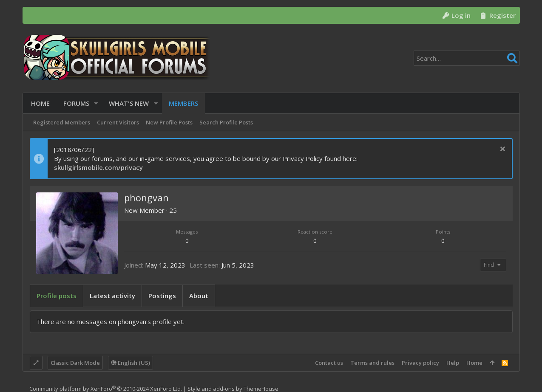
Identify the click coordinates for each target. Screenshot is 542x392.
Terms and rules (372, 363)
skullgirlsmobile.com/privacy (98, 167)
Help (453, 363)
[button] (95, 103)
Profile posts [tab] (57, 296)
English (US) (131, 363)
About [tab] (199, 296)
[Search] (467, 58)
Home (474, 363)
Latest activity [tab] (112, 296)
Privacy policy (420, 363)
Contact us (329, 363)
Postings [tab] (162, 296)
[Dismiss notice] (502, 150)
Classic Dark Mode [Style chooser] (75, 363)
